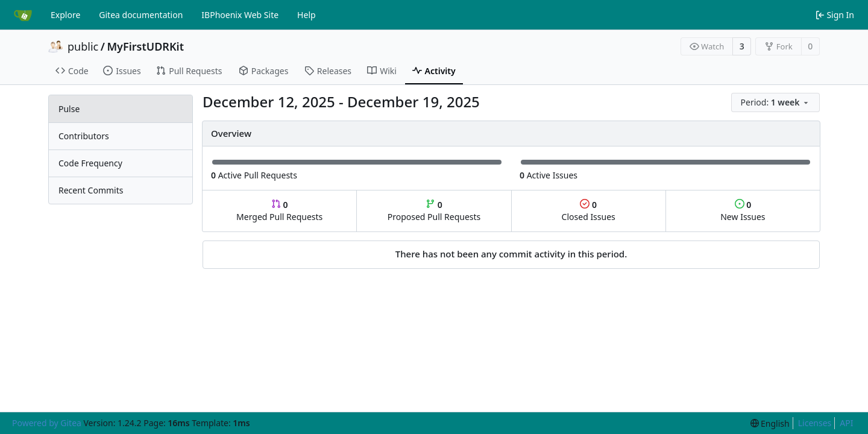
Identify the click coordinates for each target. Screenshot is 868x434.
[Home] (23, 15)
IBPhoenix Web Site (240, 15)
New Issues (743, 211)
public (83, 46)
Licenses (815, 423)
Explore (65, 15)
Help (307, 15)
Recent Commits (91, 190)
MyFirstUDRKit (145, 46)
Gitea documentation (141, 15)
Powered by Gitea (47, 423)
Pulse (69, 109)
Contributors (84, 136)
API (846, 423)
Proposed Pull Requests (434, 211)
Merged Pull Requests (279, 211)
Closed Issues (589, 211)
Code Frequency (90, 163)
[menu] (775, 102)
